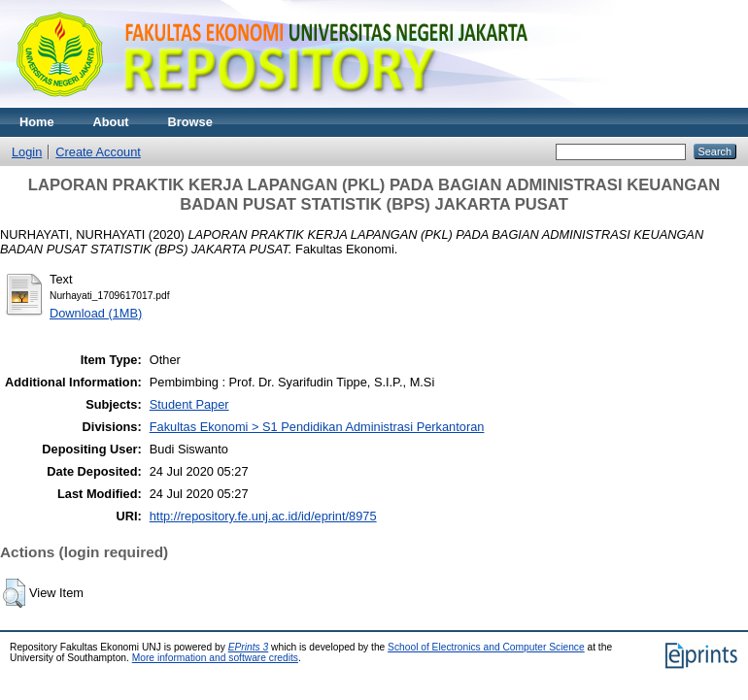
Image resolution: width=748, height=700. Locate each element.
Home (37, 122)
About (111, 122)
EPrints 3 (249, 647)
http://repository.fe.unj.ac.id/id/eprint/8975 (263, 516)
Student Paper (189, 404)
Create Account (98, 152)
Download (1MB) (96, 313)
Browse (190, 122)
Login (27, 152)
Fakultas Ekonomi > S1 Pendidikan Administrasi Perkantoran (317, 427)
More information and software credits (215, 658)
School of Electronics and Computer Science (486, 647)
